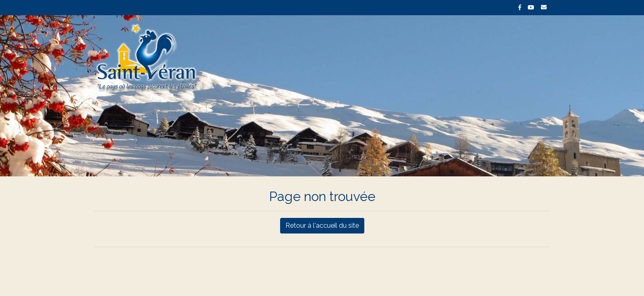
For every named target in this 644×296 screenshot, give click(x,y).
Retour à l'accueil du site (322, 225)
